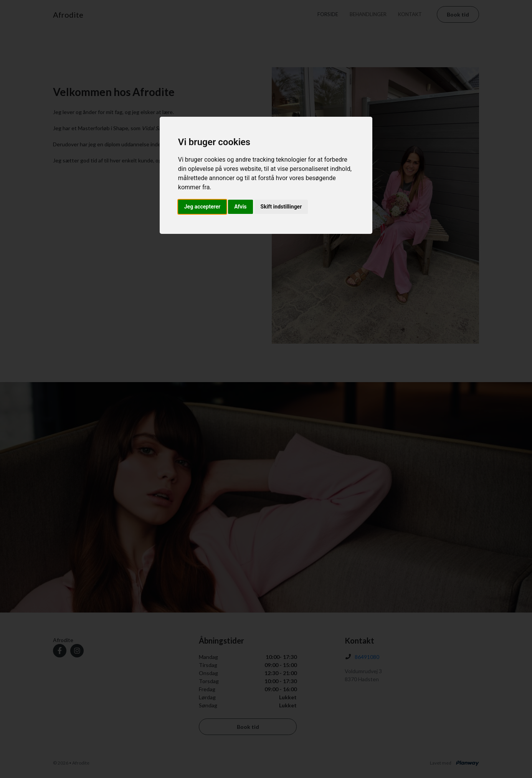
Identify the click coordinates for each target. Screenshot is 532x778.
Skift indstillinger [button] (281, 207)
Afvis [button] (240, 207)
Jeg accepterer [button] (202, 207)
